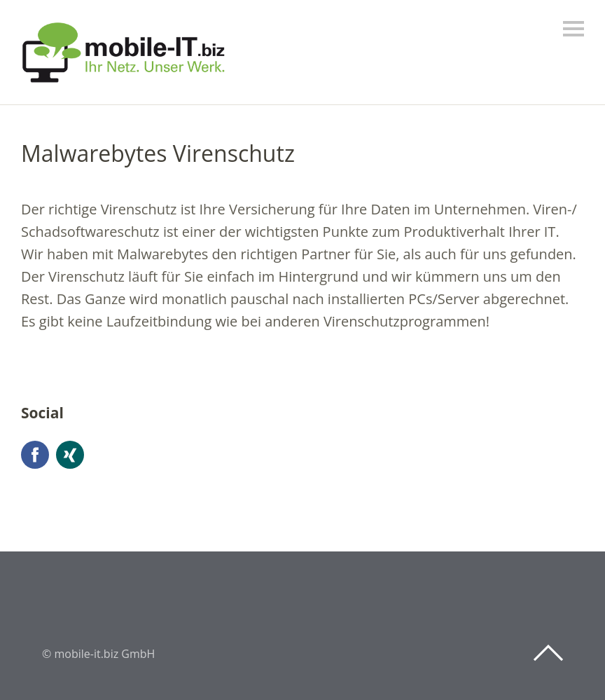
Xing (70, 455)
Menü (573, 29)
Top (548, 653)
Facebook (35, 455)
